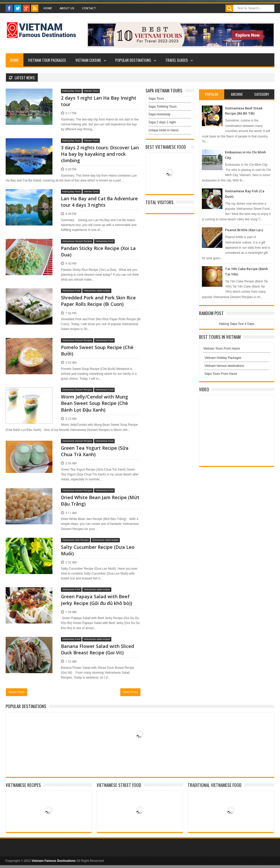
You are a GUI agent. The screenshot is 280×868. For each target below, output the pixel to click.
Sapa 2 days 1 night (162, 122)
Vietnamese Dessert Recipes (77, 241)
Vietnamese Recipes (23, 785)
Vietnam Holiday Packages (237, 359)
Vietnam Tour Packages (47, 60)
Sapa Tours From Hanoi (221, 374)
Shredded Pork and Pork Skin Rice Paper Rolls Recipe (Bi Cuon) (98, 301)
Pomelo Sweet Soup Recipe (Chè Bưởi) (97, 350)
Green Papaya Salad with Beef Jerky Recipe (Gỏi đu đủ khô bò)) (97, 600)
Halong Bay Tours (71, 91)
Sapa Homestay (159, 114)
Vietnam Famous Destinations (54, 861)
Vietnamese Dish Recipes (75, 540)
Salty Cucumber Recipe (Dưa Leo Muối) (98, 550)
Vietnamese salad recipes (97, 291)
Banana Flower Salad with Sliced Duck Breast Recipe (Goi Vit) (97, 649)
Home (48, 8)
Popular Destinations (133, 60)
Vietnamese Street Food (119, 785)
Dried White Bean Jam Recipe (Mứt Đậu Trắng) (100, 501)
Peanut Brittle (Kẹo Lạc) (244, 230)
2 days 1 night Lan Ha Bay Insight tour (99, 101)
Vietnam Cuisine (88, 60)
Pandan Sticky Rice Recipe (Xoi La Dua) (98, 251)
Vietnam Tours (91, 91)
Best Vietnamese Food (166, 147)
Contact (89, 8)
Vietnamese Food (104, 241)
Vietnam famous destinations (224, 366)
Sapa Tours (156, 99)
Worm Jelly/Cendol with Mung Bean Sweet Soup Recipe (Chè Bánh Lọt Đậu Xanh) (94, 403)
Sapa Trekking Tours (162, 107)
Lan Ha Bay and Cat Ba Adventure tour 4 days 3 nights (99, 202)
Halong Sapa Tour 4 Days (237, 324)
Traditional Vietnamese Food (215, 785)
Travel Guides (177, 60)
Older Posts (130, 692)
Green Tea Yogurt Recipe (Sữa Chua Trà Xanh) (95, 451)
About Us (67, 8)
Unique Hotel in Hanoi (163, 130)
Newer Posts (16, 692)
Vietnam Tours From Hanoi (221, 349)
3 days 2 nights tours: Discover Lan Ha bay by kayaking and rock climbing (100, 154)
